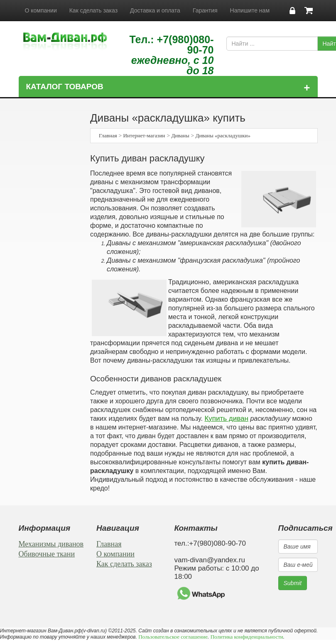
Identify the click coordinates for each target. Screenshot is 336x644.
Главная (108, 135)
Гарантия (205, 10)
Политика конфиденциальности (247, 637)
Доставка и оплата (155, 10)
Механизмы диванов (51, 544)
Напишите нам (250, 10)
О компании (41, 10)
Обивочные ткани (47, 554)
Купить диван (226, 418)
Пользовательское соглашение (173, 637)
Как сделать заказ (93, 10)
